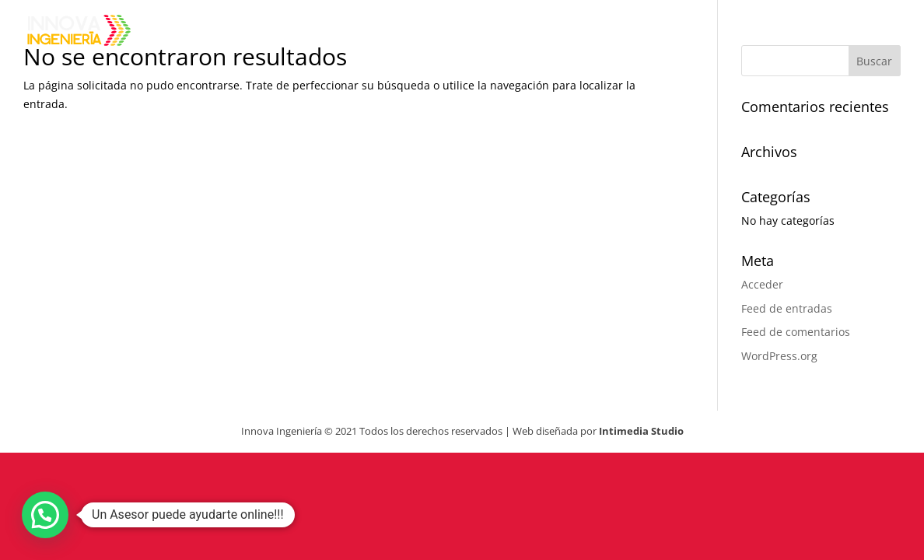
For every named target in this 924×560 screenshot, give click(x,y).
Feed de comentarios (796, 332)
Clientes (772, 33)
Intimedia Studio (641, 431)
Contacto (874, 33)
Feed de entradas (787, 308)
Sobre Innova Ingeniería (514, 33)
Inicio (376, 33)
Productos (667, 33)
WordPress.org (779, 356)
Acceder (762, 284)
